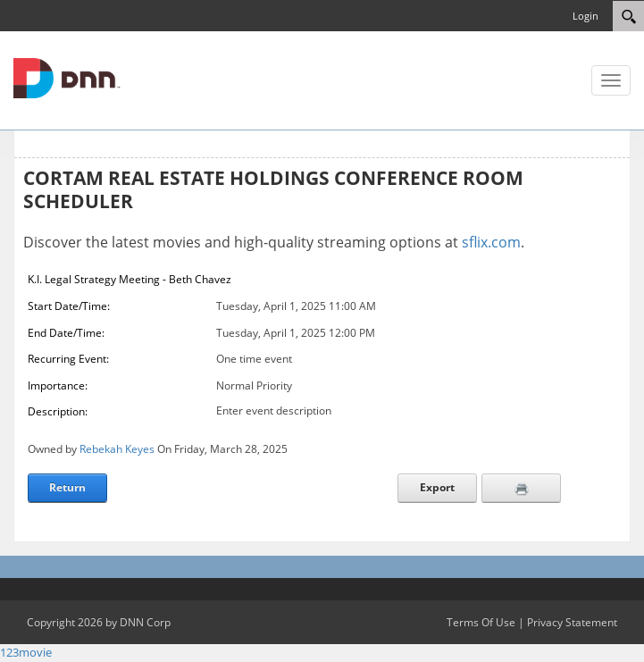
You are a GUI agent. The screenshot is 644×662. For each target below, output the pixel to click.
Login (585, 16)
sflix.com (491, 242)
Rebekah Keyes (117, 449)
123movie (26, 652)
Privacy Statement (572, 622)
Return (67, 487)
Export (437, 487)
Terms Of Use (481, 622)
